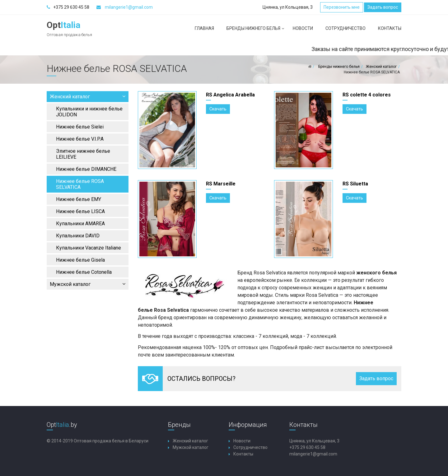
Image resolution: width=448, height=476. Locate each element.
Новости (303, 28)
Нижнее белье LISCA (80, 211)
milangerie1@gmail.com (129, 7)
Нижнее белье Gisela (80, 260)
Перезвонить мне (342, 7)
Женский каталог (88, 97)
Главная (204, 28)
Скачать (218, 109)
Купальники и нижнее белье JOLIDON (89, 112)
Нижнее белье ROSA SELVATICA (80, 184)
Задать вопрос (383, 7)
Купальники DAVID (78, 236)
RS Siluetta (355, 184)
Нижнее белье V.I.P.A (80, 139)
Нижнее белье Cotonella (84, 272)
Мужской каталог (88, 284)
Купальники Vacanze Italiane (89, 248)
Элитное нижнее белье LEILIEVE (83, 154)
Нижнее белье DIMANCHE (86, 169)
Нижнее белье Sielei (80, 127)
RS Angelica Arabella (230, 95)
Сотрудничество (345, 28)
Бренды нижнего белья (257, 31)
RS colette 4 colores (367, 95)
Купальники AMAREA (80, 224)
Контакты (390, 28)
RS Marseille (221, 184)
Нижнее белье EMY (79, 199)
